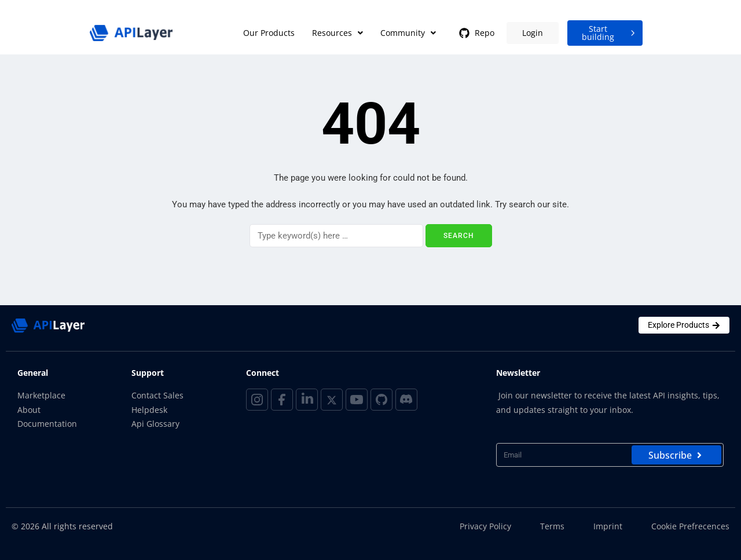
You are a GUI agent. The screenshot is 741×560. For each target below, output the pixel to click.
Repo (476, 33)
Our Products (269, 33)
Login (533, 33)
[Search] (336, 236)
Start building (610, 33)
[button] (338, 33)
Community (408, 33)
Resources (338, 33)
